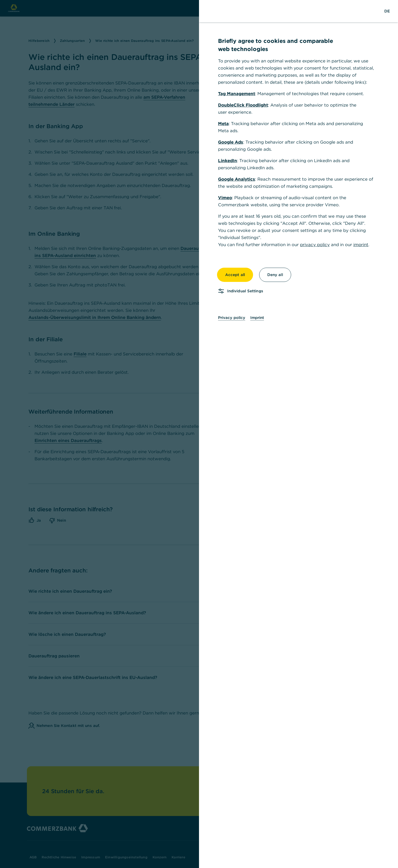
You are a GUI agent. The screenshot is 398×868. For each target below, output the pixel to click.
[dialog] (199, 434)
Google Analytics (237, 179)
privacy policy (315, 245)
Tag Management (237, 94)
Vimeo (225, 198)
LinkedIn (228, 161)
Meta (223, 124)
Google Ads (231, 142)
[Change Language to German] (387, 11)
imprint (361, 245)
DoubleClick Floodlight (243, 105)
